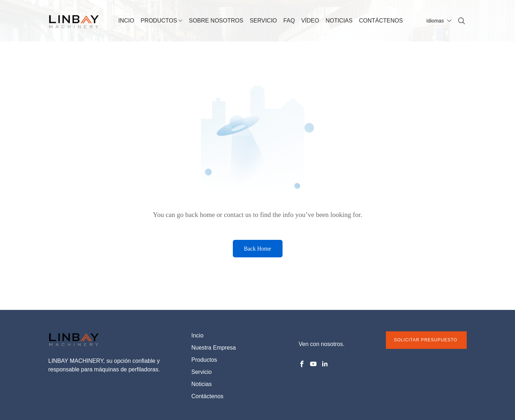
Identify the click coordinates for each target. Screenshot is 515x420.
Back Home (257, 249)
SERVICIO (263, 21)
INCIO (126, 21)
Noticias (202, 384)
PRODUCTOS (159, 21)
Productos (204, 360)
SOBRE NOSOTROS (216, 21)
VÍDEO (310, 21)
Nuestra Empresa (214, 348)
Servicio (202, 372)
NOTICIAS (339, 21)
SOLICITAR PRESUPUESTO (426, 340)
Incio (197, 335)
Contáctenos (207, 396)
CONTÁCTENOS (381, 21)
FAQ (289, 21)
